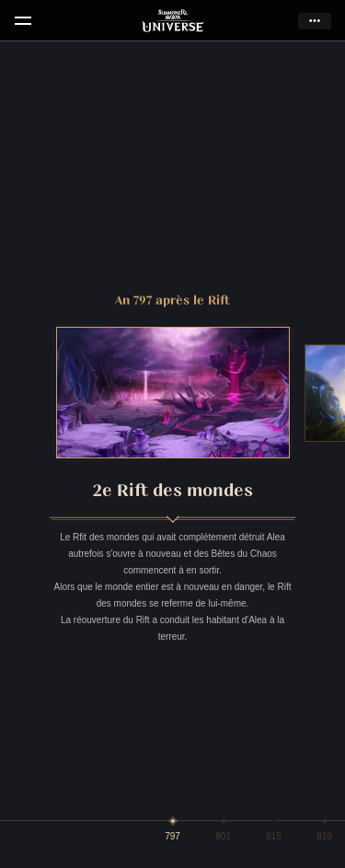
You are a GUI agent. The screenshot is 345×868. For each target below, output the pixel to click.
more (315, 21)
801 (223, 836)
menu (23, 21)
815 (274, 836)
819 (324, 836)
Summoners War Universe (172, 21)
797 (172, 836)
